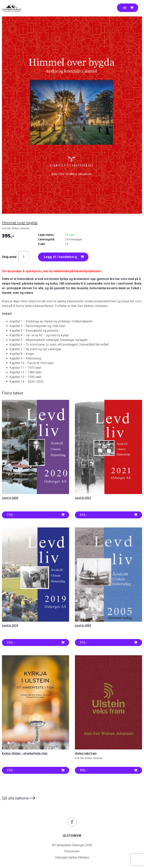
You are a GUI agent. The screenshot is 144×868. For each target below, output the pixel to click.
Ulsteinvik (72, 836)
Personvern (72, 851)
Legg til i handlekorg (60, 257)
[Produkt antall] (24, 257)
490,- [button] (84, 770)
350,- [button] (11, 515)
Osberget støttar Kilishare (72, 857)
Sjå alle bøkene (15, 798)
